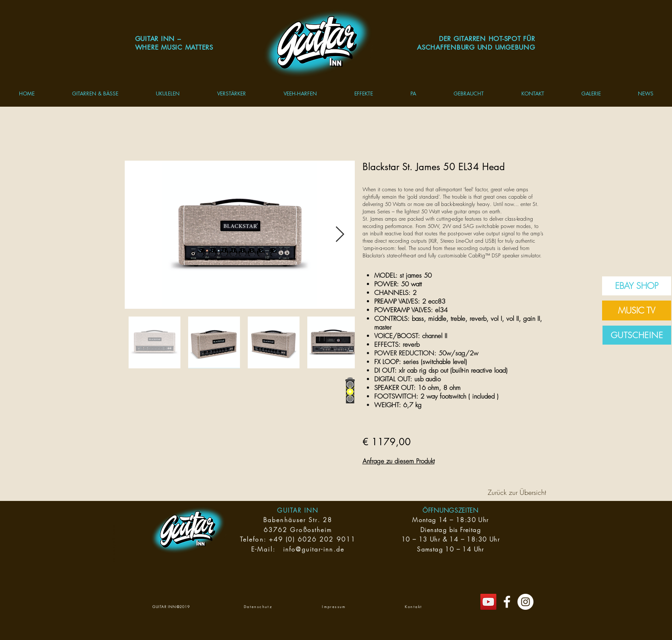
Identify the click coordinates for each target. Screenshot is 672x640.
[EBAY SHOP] (637, 286)
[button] (95, 93)
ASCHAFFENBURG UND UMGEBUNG (476, 47)
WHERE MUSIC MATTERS (174, 47)
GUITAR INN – (158, 39)
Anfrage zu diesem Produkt (399, 461)
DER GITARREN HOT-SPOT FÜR (487, 39)
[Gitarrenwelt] (507, 602)
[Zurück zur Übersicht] (517, 492)
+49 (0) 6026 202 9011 (312, 539)
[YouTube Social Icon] (488, 602)
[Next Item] (340, 235)
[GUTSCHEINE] (637, 335)
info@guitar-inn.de (314, 549)
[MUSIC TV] (637, 310)
